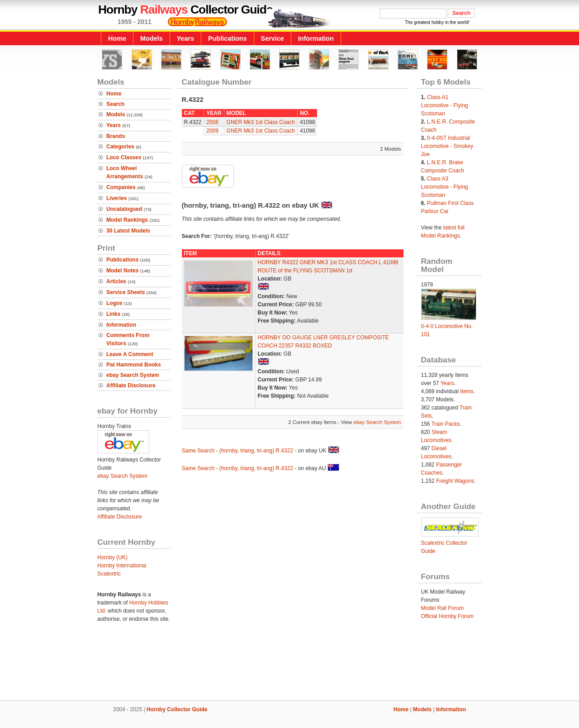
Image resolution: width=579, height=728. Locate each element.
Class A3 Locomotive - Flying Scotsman (445, 187)
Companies (121, 187)
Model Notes (122, 271)
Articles (116, 281)
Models (152, 38)
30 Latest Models (128, 231)
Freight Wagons (455, 481)
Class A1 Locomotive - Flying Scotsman (445, 105)
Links (113, 314)
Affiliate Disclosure (131, 385)
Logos (114, 303)
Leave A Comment (130, 354)
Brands (116, 136)
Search (115, 104)
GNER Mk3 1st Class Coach (261, 122)
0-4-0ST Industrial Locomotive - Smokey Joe (447, 146)
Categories (120, 147)
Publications (228, 38)
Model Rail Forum (443, 608)
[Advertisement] (289, 670)
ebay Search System (133, 375)
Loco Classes (124, 157)
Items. (467, 391)
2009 (212, 131)
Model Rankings (127, 220)
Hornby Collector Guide (177, 709)
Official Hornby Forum (447, 616)
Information (316, 38)
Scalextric (109, 574)
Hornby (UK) (112, 557)
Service (273, 38)
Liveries (116, 198)
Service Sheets (126, 292)
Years (185, 38)
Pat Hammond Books (134, 365)
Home (117, 38)
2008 (212, 122)
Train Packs (446, 424)
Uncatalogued (124, 209)
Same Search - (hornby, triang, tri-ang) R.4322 (238, 451)
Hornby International (122, 566)
